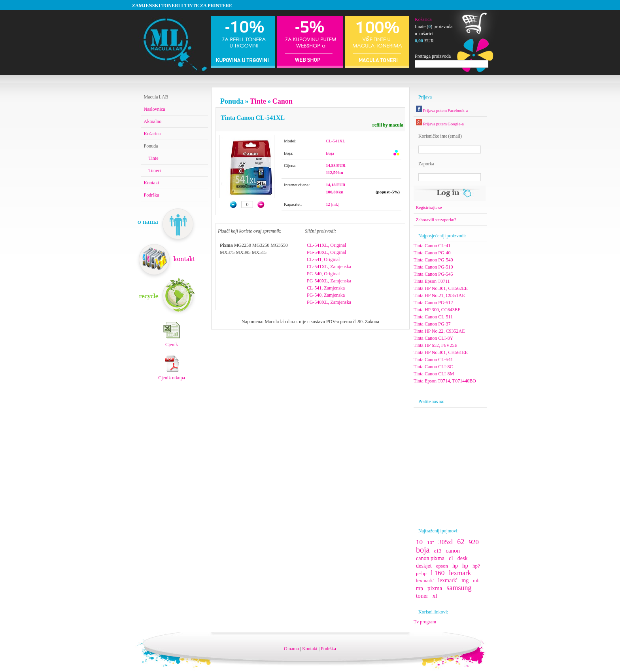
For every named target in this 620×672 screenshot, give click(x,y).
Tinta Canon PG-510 (433, 267)
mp (420, 588)
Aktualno (153, 121)
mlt (476, 580)
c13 (438, 551)
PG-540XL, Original (326, 252)
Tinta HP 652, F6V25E (435, 345)
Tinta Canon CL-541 (433, 360)
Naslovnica (155, 109)
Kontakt (152, 183)
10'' (431, 542)
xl (435, 596)
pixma (435, 588)
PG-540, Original (323, 274)
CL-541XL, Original (326, 245)
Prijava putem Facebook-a (442, 110)
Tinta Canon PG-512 (433, 303)
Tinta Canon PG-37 (432, 324)
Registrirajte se (429, 207)
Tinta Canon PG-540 (433, 260)
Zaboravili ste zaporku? (436, 220)
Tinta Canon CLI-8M (434, 374)
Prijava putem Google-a (440, 124)
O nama (291, 649)
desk (463, 558)
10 (419, 542)
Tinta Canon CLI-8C (433, 367)
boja (423, 550)
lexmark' (425, 580)
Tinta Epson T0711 (432, 281)
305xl (446, 542)
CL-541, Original (323, 259)
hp (455, 566)
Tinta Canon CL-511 (433, 317)
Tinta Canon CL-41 (432, 246)
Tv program (425, 622)
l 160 (438, 573)
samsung (459, 588)
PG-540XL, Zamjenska (329, 281)
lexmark (460, 573)
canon (453, 551)
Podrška (152, 195)
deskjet (424, 566)
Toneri (155, 170)
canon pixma (430, 558)
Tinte (258, 101)
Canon (282, 101)
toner (422, 596)
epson (442, 566)
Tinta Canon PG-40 (432, 253)
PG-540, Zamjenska (326, 295)
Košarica (423, 19)
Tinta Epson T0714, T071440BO (445, 381)
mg (465, 580)
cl (451, 558)
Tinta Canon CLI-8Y (433, 338)
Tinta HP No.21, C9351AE (439, 295)
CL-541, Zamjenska (326, 288)
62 (461, 542)
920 (474, 542)
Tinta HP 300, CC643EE (437, 310)
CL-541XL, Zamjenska (329, 267)
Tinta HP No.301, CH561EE (441, 352)
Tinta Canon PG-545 (433, 274)
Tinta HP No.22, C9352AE (439, 331)
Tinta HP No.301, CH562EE (441, 288)
